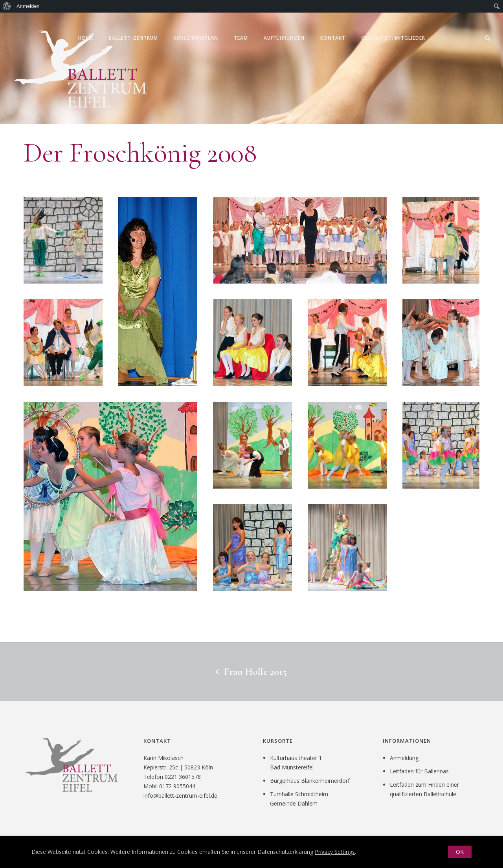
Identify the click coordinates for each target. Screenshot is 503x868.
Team (241, 38)
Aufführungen (284, 38)
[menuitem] (7, 6)
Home (86, 38)
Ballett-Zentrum (133, 38)
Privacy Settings (335, 852)
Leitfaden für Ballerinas (419, 771)
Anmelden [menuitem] (28, 6)
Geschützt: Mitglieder (393, 38)
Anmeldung (404, 758)
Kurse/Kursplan (196, 38)
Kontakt (333, 38)
